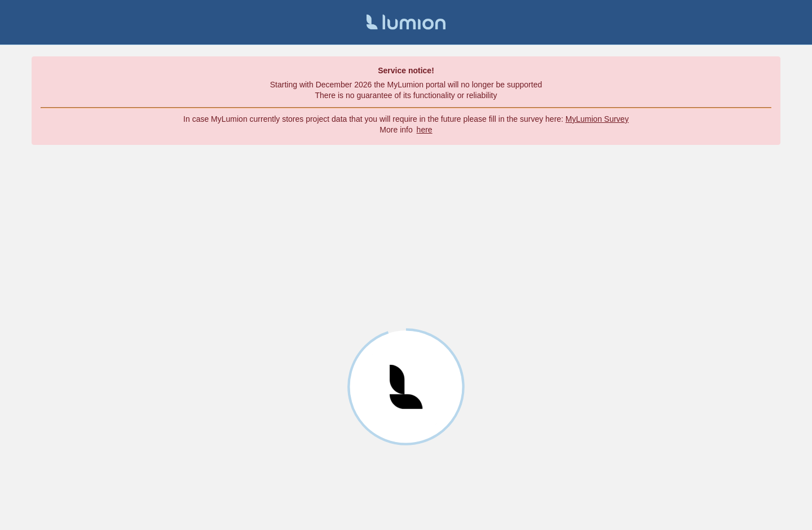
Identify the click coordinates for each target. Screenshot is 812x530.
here (425, 130)
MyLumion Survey (597, 119)
